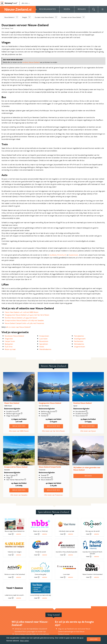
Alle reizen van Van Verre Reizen (53, 431)
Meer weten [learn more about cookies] (24, 641)
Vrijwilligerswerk (80, 339)
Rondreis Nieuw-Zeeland (82, 403)
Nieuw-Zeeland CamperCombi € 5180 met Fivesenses (24, 323)
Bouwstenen (44, 341)
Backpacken (9, 344)
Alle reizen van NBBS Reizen (19, 431)
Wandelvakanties (45, 349)
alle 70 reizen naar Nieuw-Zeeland (18, 327)
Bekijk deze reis (19, 426)
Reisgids (25, 17)
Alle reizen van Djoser (88, 431)
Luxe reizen (43, 339)
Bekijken (88, 476)
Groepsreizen (44, 336)
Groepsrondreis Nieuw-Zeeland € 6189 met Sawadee (24, 320)
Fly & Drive (9, 347)
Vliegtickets (9, 339)
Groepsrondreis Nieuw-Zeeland (16, 467)
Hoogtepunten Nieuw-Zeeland (50, 403)
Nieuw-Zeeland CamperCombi (50, 467)
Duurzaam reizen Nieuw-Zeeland (44, 17)
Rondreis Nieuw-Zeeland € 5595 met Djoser (21, 318)
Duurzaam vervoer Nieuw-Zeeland (71, 17)
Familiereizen (79, 341)
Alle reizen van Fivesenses (53, 495)
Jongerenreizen (79, 347)
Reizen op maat (10, 349)
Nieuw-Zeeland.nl (9, 17)
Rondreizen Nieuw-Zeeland (14, 336)
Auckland (53, 255)
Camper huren (10, 341)
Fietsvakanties (79, 336)
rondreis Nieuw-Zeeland (31, 62)
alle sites (26, 3)
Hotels (42, 347)
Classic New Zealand (12, 403)
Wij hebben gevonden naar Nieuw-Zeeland (87, 469)
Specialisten (44, 344)
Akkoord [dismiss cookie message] (94, 639)
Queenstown (74, 255)
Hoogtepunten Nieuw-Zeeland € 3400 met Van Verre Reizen (27, 315)
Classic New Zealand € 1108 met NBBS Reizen (22, 312)
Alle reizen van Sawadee (19, 495)
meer (11, 534)
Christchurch (62, 255)
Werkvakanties (79, 344)
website (19, 534)
